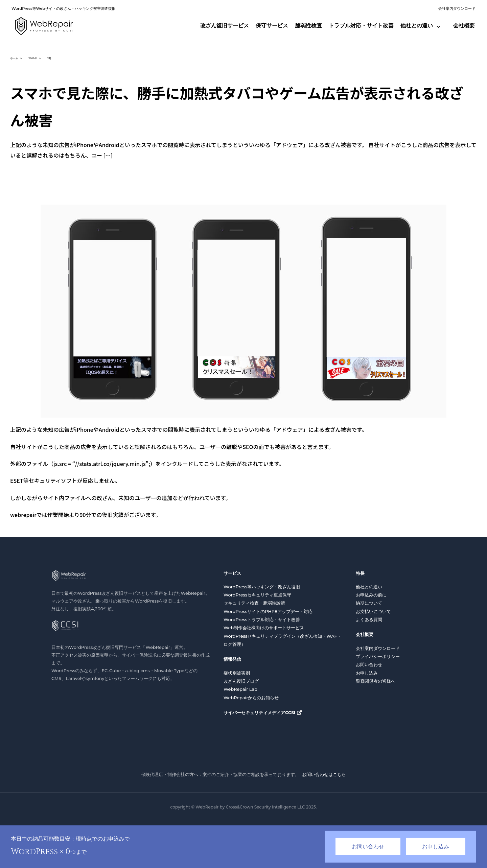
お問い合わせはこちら (324, 774)
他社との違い (417, 26)
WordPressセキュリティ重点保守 (257, 595)
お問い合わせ (369, 665)
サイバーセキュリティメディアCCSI (259, 713)
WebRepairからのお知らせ (251, 698)
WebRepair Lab (240, 689)
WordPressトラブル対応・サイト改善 (262, 620)
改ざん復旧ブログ (241, 681)
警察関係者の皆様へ (376, 681)
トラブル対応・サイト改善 (361, 26)
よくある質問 (369, 620)
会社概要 (464, 26)
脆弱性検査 (308, 26)
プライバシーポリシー (378, 656)
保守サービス (272, 26)
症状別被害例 (237, 673)
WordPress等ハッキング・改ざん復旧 (262, 587)
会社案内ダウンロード (457, 8)
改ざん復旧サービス (225, 26)
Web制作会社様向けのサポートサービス (264, 628)
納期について (369, 603)
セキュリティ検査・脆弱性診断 (254, 603)
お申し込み (367, 673)
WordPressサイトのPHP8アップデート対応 (268, 612)
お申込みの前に (371, 595)
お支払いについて (373, 612)
